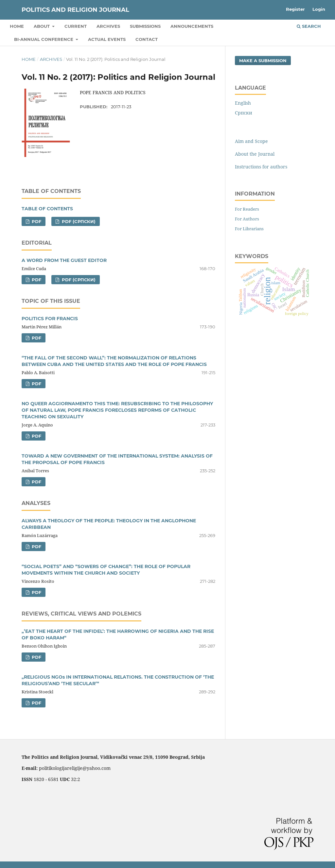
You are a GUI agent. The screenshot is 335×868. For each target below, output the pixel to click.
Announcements (192, 26)
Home (17, 26)
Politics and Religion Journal (75, 10)
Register (295, 9)
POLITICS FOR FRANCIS (50, 319)
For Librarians (249, 229)
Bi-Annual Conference (44, 39)
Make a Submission (263, 61)
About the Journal (255, 154)
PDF (36, 221)
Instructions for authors (261, 167)
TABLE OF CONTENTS (47, 209)
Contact (147, 39)
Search (309, 26)
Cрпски (244, 113)
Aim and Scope (251, 141)
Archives (108, 26)
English (243, 103)
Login (319, 9)
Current (76, 26)
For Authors (247, 219)
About (42, 26)
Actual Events (107, 39)
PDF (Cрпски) (78, 221)
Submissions (145, 26)
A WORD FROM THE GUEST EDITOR (64, 260)
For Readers (247, 209)
